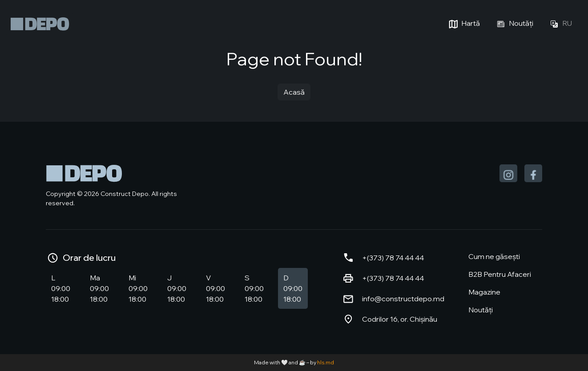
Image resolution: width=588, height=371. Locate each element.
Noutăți (514, 24)
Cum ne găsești (494, 256)
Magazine (484, 292)
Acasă (294, 92)
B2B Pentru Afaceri (500, 274)
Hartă (463, 24)
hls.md (326, 362)
